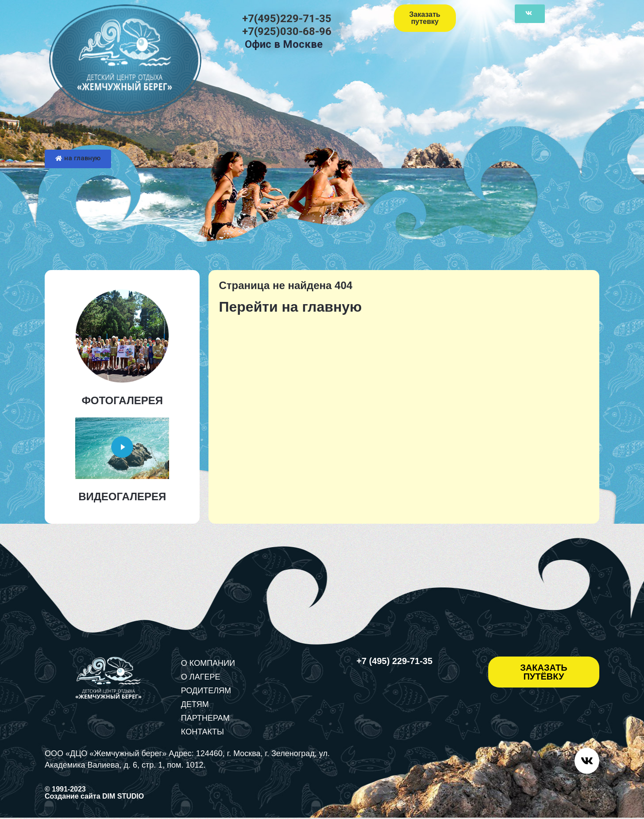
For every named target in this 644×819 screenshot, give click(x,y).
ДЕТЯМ (195, 704)
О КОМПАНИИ (208, 663)
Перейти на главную (290, 307)
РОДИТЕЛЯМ (206, 691)
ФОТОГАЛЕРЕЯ (122, 400)
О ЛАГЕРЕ (201, 677)
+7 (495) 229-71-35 (394, 661)
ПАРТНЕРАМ (205, 718)
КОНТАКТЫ (202, 732)
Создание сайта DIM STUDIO (94, 798)
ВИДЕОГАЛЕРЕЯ (122, 496)
